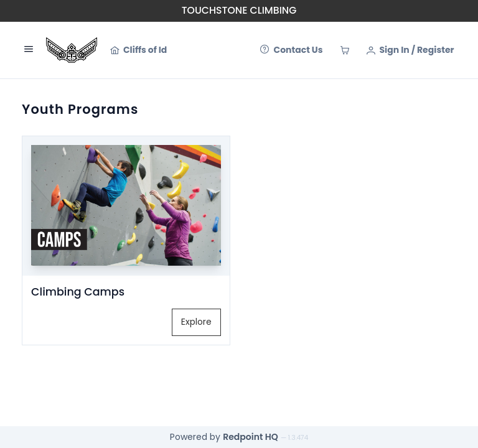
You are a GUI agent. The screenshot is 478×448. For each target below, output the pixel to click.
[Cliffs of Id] (138, 50)
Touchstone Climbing (239, 10)
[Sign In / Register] (410, 50)
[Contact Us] (291, 50)
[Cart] (345, 50)
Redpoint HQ (251, 437)
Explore (196, 322)
